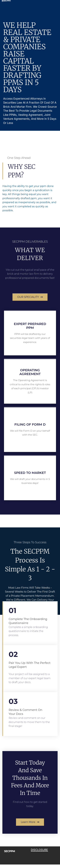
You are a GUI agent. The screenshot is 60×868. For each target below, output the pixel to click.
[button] (30, 297)
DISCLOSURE (39, 850)
